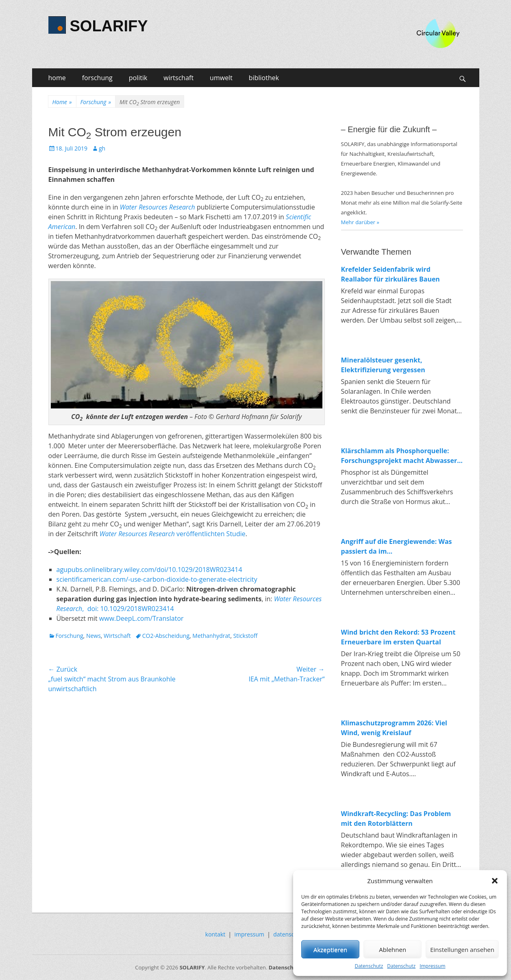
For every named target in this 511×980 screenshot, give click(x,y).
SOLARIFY (109, 26)
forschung (97, 78)
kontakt (215, 934)
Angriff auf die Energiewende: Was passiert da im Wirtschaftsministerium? (397, 547)
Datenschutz (369, 966)
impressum (250, 934)
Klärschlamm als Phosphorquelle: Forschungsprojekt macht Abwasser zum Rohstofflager (399, 456)
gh (102, 148)
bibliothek (264, 78)
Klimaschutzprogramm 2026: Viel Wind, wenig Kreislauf (394, 728)
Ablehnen (392, 949)
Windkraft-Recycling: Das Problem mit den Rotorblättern (396, 818)
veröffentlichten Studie (173, 534)
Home (62, 102)
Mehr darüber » (360, 222)
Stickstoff (246, 636)
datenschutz (289, 934)
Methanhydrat (211, 636)
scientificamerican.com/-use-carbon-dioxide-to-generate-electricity (157, 579)
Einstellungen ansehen (462, 949)
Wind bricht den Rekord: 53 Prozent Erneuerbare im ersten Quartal (398, 637)
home (57, 78)
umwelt (221, 78)
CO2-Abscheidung (166, 636)
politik (138, 78)
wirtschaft (178, 78)
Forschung (96, 102)
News (94, 636)
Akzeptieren (330, 949)
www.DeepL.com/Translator (141, 618)
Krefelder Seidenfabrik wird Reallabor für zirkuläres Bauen (390, 274)
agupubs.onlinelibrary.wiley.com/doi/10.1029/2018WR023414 (149, 570)
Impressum (432, 966)
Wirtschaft (117, 636)
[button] (495, 881)
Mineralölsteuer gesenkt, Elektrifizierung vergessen (383, 365)
